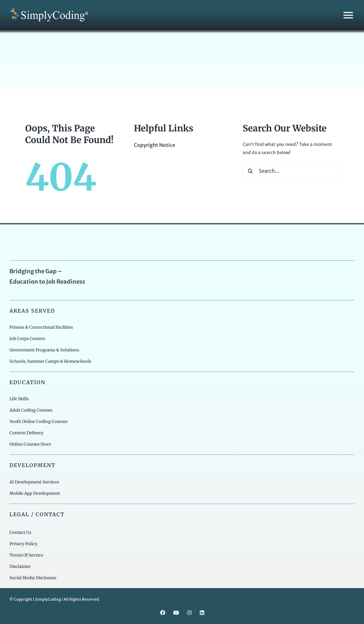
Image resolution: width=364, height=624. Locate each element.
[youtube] (176, 613)
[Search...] (291, 171)
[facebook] (163, 613)
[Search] (251, 171)
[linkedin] (202, 613)
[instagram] (189, 613)
